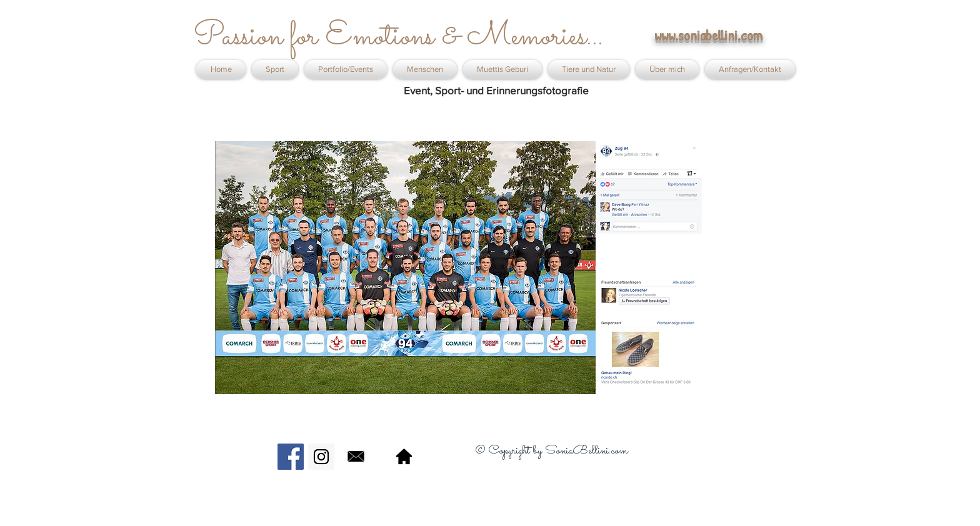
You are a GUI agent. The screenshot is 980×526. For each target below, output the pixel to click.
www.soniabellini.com (708, 35)
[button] (346, 69)
